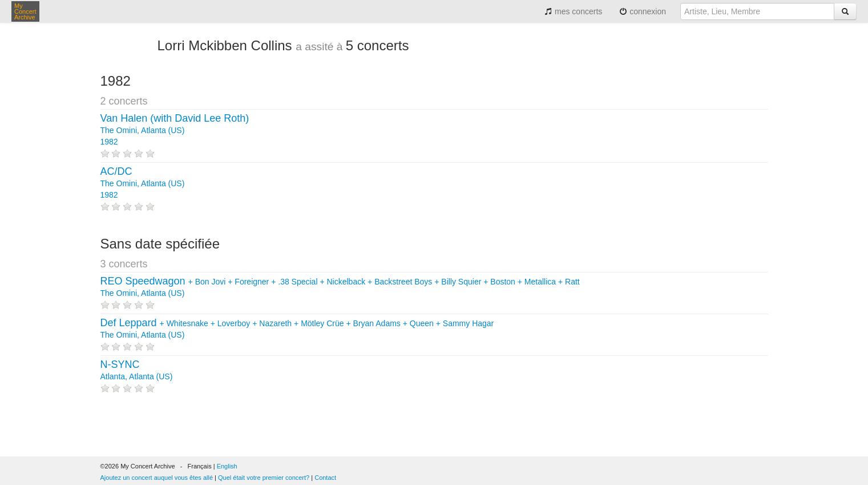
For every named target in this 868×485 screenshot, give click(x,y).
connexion (643, 11)
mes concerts (573, 11)
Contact (325, 478)
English (227, 466)
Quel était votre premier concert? (264, 478)
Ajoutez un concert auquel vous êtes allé (157, 478)
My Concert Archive (25, 11)
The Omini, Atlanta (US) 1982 (175, 130)
